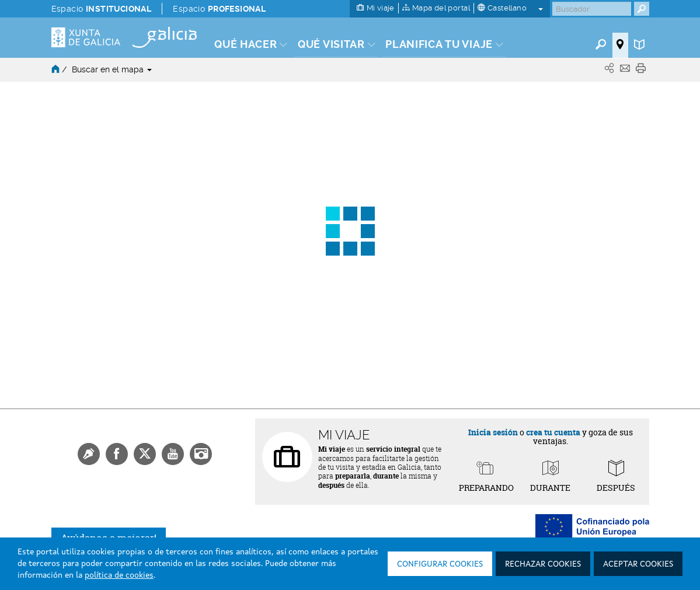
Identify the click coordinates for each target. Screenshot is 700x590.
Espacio (102, 9)
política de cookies (119, 575)
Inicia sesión (493, 432)
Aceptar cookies (638, 564)
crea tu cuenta (553, 432)
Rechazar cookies (543, 564)
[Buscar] (592, 9)
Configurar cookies (440, 564)
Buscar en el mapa (112, 69)
